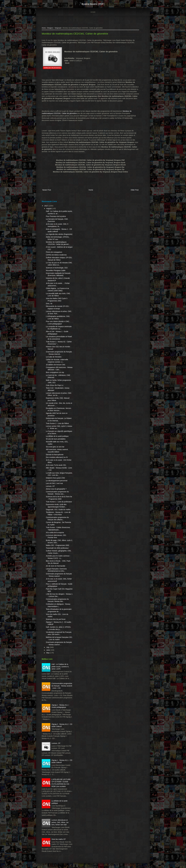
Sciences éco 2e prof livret (56, 619)
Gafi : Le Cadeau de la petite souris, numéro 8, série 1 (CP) (60, 667)
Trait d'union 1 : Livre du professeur (59, 502)
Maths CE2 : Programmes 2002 (58, 545)
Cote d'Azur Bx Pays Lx (55, 385)
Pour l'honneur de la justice (56, 216)
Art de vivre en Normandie (56, 566)
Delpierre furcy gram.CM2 (55, 478)
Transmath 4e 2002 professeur (57, 548)
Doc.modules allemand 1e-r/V (57, 457)
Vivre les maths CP (59, 839)
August (49, 209)
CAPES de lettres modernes (56, 255)
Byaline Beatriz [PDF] (93, 4)
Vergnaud (58, 28)
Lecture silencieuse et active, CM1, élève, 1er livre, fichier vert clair (60, 822)
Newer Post (47, 190)
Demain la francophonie (55, 455)
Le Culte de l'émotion (54, 357)
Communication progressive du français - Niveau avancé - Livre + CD (62, 686)
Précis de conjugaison (54, 252)
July (48, 647)
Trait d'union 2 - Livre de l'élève (57, 423)
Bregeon (50, 28)
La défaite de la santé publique (57, 436)
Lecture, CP (50, 486)
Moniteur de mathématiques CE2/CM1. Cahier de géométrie (75, 34)
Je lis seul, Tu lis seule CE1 (56, 465)
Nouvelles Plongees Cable (56, 270)
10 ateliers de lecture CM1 (56, 365)
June (48, 650)
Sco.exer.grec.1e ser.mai (55, 447)
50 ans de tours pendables (56, 439)
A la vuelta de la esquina (55, 533)
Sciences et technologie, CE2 (57, 268)
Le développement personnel (57, 481)
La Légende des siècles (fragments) (59, 234)
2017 (46, 206)
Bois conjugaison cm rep (55, 372)
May (48, 653)
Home (93, 12)
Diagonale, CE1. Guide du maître (58, 510)
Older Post (135, 190)
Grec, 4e (49, 304)
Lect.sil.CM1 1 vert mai (54, 483)
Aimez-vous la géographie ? (56, 489)
